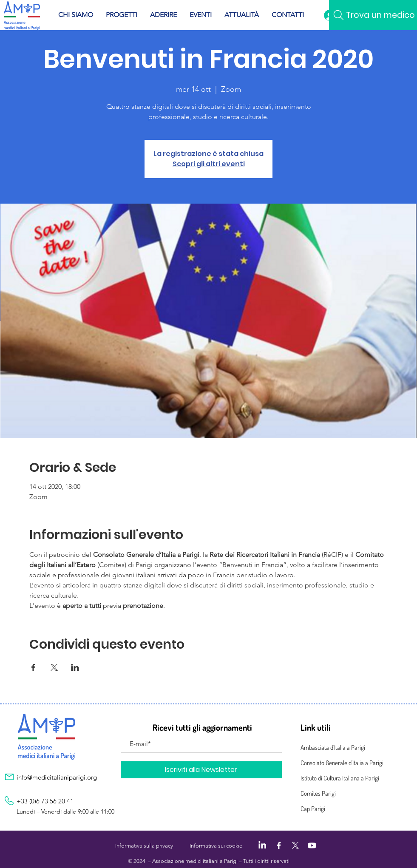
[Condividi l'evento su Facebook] (33, 667)
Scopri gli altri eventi (209, 164)
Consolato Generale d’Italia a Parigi (342, 763)
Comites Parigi (318, 793)
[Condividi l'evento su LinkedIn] (75, 667)
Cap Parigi (313, 809)
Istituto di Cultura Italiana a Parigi (340, 778)
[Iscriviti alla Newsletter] (201, 770)
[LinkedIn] (262, 845)
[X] (295, 845)
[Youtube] (312, 845)
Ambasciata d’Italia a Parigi (333, 747)
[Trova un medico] (373, 15)
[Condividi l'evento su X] (54, 667)
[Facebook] (279, 845)
